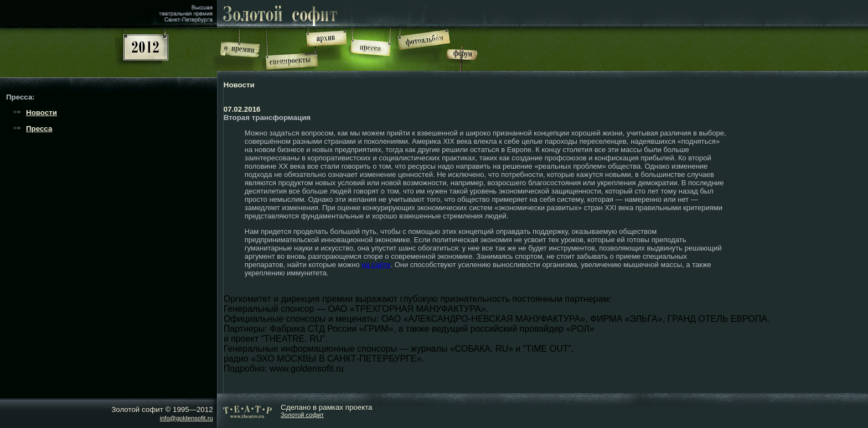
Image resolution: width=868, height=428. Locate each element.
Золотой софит (302, 415)
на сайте (376, 265)
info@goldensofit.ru (187, 418)
